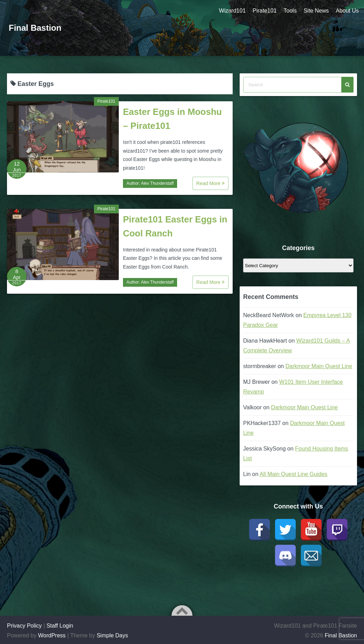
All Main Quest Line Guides (293, 474)
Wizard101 (232, 11)
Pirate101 (265, 11)
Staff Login (60, 626)
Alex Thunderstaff (157, 183)
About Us (347, 11)
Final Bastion (35, 28)
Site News (316, 11)
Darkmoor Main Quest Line (319, 366)
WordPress (52, 635)
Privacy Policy (24, 626)
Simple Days (112, 635)
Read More (210, 183)
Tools (290, 11)
